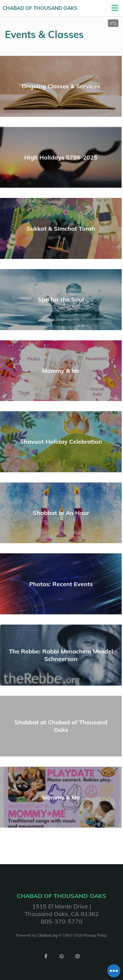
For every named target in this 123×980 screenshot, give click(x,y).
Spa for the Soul (61, 299)
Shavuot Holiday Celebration (61, 442)
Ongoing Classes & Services (61, 86)
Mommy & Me (61, 371)
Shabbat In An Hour (61, 513)
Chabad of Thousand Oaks (40, 8)
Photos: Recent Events (61, 584)
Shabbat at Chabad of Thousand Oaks (61, 726)
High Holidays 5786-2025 (61, 157)
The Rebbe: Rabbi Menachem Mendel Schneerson (61, 655)
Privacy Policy (95, 935)
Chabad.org (48, 935)
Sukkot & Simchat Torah (61, 229)
